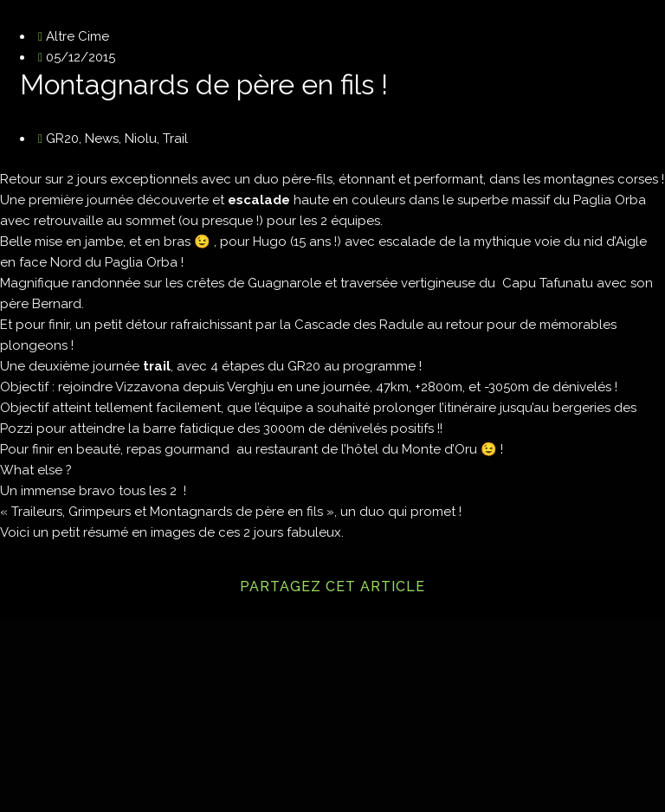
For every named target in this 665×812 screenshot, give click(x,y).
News (102, 139)
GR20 (62, 139)
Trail (175, 139)
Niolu (141, 139)
